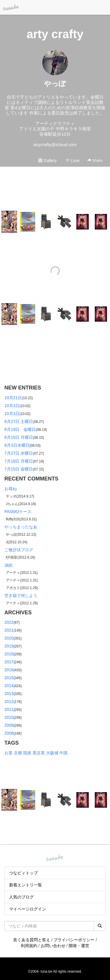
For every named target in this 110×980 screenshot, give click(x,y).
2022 (9, 622)
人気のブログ (21, 897)
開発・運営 (79, 946)
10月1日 (12, 406)
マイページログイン (28, 909)
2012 (9, 701)
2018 (9, 654)
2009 (9, 725)
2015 (9, 678)
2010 (9, 717)
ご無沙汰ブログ (19, 550)
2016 (9, 670)
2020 (9, 638)
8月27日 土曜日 (19, 421)
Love (72, 161)
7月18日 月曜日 (19, 461)
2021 (9, 630)
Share (95, 160)
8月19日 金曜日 (20, 429)
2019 (9, 646)
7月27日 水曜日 (19, 453)
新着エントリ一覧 (26, 885)
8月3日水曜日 (17, 445)
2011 (9, 709)
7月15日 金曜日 (19, 469)
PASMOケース (18, 512)
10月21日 (13, 398)
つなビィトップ (23, 873)
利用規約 (29, 946)
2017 (9, 662)
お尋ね (11, 489)
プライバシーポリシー (74, 940)
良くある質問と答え (32, 940)
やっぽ (55, 84)
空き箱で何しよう (21, 596)
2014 (9, 686)
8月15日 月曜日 (19, 437)
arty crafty (55, 34)
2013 (9, 694)
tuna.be (55, 858)
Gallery (48, 161)
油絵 (9, 565)
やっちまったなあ (21, 527)
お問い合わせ (53, 946)
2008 (9, 733)
